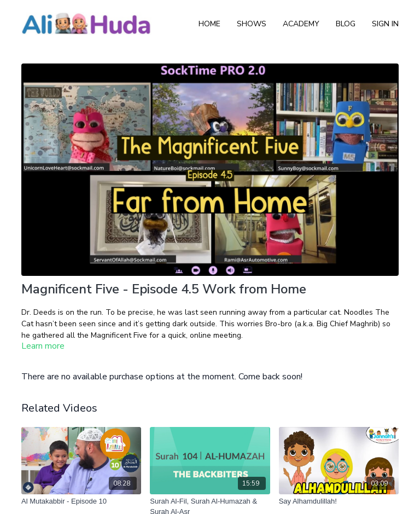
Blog (346, 24)
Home (209, 24)
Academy (301, 24)
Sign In (385, 24)
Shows (252, 24)
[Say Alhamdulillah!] (339, 501)
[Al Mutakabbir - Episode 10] (81, 501)
